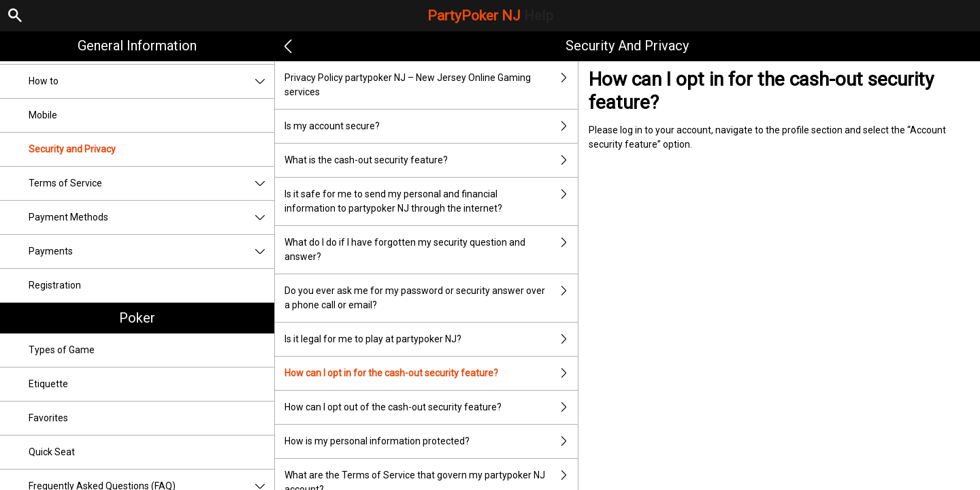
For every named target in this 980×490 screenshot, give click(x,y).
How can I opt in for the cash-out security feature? (431, 373)
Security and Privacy (72, 149)
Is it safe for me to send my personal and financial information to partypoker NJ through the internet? (431, 201)
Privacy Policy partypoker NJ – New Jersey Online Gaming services (431, 85)
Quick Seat (52, 452)
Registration (55, 285)
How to (151, 81)
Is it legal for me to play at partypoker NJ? (431, 339)
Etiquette (48, 384)
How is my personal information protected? (431, 441)
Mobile (43, 115)
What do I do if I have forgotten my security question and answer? (431, 250)
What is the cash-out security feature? (431, 160)
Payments (151, 251)
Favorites (48, 418)
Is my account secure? (431, 126)
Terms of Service (151, 183)
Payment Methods (151, 217)
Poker (137, 318)
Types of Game (62, 350)
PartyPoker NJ (490, 16)
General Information (137, 46)
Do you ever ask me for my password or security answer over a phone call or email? (431, 298)
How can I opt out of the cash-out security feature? (431, 407)
